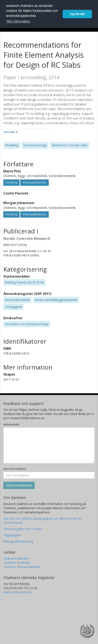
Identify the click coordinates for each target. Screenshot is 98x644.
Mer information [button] (18, 21)
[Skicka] (19, 485)
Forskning (11, 182)
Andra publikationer (34, 182)
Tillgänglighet (12, 535)
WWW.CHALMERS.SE (17, 592)
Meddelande (11, 424)
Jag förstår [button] (77, 14)
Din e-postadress (15, 469)
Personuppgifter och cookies (23, 529)
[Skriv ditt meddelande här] (49, 445)
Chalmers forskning (16, 563)
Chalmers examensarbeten (22, 567)
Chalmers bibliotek (16, 558)
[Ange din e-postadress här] (49, 475)
